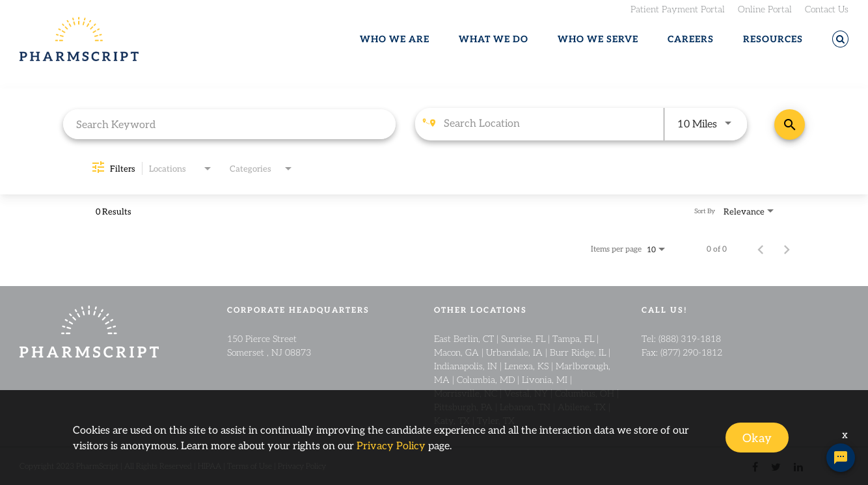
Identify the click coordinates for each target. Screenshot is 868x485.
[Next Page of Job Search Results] (787, 248)
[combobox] (229, 124)
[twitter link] (776, 466)
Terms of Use (250, 466)
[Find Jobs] (790, 125)
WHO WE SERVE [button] (598, 39)
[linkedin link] (798, 466)
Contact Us (827, 8)
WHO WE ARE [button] (395, 39)
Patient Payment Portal (678, 8)
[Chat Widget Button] (841, 458)
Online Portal (765, 8)
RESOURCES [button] (773, 39)
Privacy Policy (302, 466)
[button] (840, 39)
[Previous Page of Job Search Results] (761, 248)
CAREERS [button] (691, 39)
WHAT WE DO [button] (494, 39)
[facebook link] (755, 466)
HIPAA (210, 466)
